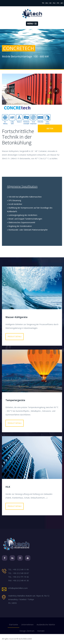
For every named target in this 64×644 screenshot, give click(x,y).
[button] (32, 24)
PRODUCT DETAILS (15, 337)
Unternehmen (27, 624)
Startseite (13, 624)
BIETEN (50, 128)
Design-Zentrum (27, 631)
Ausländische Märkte (46, 624)
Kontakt (41, 631)
